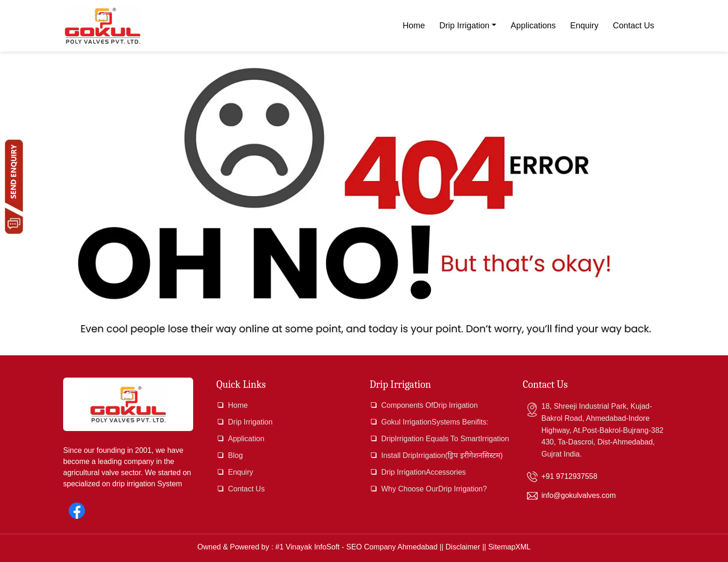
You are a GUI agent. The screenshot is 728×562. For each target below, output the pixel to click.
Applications (533, 26)
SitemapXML (509, 547)
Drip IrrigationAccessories (423, 472)
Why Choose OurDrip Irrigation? (434, 489)
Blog (235, 455)
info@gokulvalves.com (578, 495)
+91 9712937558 (569, 476)
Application (246, 439)
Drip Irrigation (464, 26)
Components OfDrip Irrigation (429, 405)
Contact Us (634, 26)
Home (414, 26)
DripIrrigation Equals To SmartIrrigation (445, 439)
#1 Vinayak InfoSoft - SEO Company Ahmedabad (356, 547)
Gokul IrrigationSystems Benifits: (435, 422)
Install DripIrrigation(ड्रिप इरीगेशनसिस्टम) (442, 455)
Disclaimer (463, 547)
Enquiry (584, 26)
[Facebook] (77, 511)
